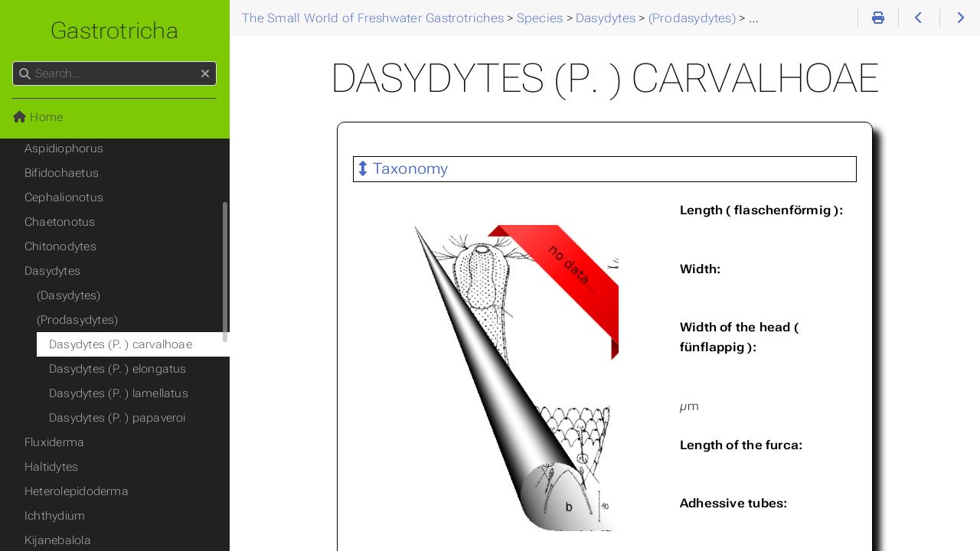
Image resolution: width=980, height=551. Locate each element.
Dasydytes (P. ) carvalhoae (121, 344)
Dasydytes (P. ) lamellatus (119, 393)
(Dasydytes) (69, 295)
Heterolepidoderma (77, 491)
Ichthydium (55, 516)
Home (38, 117)
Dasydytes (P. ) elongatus (118, 369)
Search (13, 62)
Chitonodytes (60, 246)
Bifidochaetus (62, 173)
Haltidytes (51, 467)
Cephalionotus (64, 197)
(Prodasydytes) (77, 320)
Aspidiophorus (64, 148)
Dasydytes (52, 271)
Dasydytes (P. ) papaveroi (118, 418)
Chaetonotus (60, 222)
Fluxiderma (54, 442)
